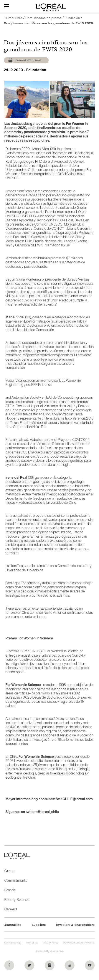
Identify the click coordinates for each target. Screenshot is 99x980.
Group (9, 871)
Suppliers (39, 925)
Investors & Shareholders (75, 925)
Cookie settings (13, 943)
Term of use (32, 943)
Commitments (16, 880)
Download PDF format (27, 60)
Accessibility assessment (49, 951)
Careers (11, 909)
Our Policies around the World (79, 943)
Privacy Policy (51, 943)
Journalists (13, 925)
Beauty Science (17, 900)
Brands (10, 890)
